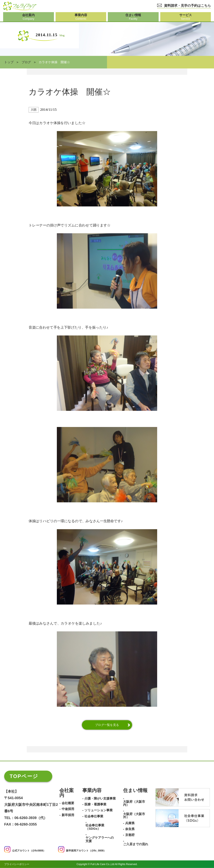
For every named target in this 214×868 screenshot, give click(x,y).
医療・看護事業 (95, 804)
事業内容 (92, 791)
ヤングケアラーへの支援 (100, 839)
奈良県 (130, 829)
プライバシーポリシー (17, 864)
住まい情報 (135, 791)
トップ (9, 62)
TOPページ (24, 776)
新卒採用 (68, 815)
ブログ (26, 62)
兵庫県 (130, 823)
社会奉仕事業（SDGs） (95, 827)
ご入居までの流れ (136, 844)
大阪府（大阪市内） (134, 803)
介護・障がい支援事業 (100, 798)
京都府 (130, 835)
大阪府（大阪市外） (134, 816)
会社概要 (68, 803)
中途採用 (68, 809)
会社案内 (67, 793)
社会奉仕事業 (94, 816)
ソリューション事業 (99, 810)
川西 (34, 110)
